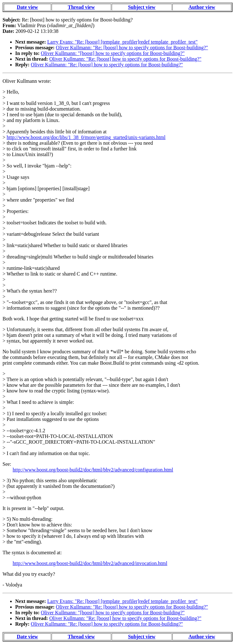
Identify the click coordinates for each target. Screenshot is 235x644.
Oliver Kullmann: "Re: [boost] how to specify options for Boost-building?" (132, 48)
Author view (202, 7)
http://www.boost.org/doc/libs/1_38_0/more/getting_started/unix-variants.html (86, 137)
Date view (27, 7)
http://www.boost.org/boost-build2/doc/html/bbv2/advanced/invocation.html (90, 563)
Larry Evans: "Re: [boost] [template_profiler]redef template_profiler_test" (122, 42)
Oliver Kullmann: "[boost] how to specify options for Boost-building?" (113, 53)
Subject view (142, 7)
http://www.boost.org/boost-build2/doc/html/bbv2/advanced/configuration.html (93, 470)
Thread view (81, 7)
